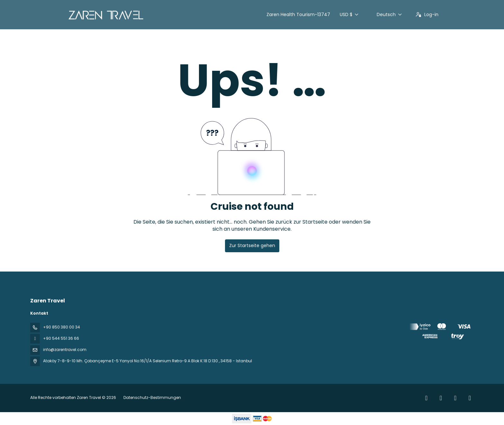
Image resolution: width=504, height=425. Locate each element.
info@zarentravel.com (65, 350)
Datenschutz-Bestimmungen (152, 397)
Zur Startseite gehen (252, 245)
